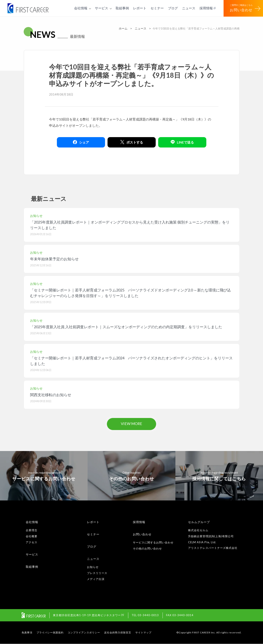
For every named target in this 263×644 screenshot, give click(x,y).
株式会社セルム (198, 530)
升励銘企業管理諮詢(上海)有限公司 (211, 536)
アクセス (32, 542)
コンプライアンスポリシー (84, 633)
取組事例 (32, 567)
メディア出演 (96, 579)
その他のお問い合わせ (147, 548)
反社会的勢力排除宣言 (118, 633)
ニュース (93, 559)
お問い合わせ (142, 534)
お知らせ (93, 567)
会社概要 (32, 536)
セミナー (93, 534)
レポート (93, 522)
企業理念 (32, 530)
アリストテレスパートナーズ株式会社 (213, 548)
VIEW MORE (132, 424)
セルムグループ (199, 522)
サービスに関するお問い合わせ (153, 542)
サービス (32, 554)
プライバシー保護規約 (50, 633)
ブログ (92, 546)
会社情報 (32, 522)
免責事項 (27, 633)
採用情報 (139, 522)
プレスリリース (97, 573)
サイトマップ (143, 633)
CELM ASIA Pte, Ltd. (202, 542)
